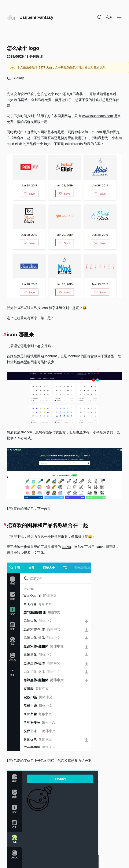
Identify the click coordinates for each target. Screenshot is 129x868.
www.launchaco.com (97, 116)
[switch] (109, 17)
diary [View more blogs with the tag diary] (20, 78)
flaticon (27, 432)
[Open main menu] (119, 17)
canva (66, 547)
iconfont (51, 356)
